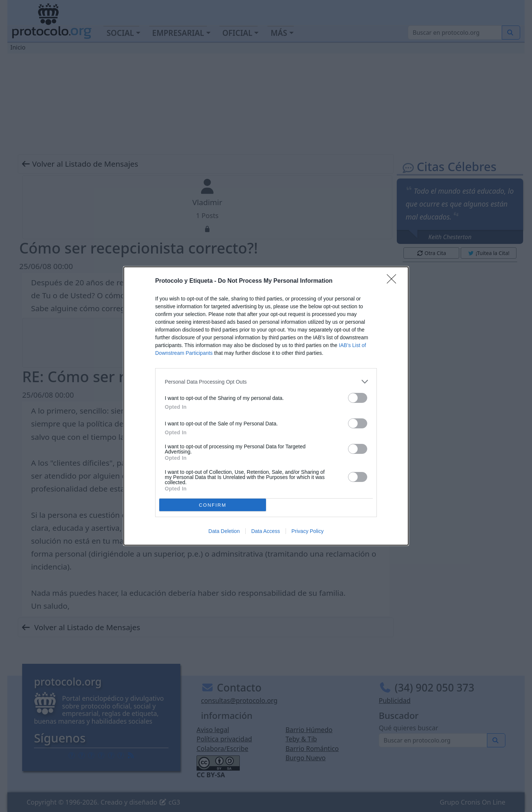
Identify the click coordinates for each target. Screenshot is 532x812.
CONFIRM (213, 505)
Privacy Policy (308, 531)
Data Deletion (224, 531)
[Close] (394, 281)
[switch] (358, 398)
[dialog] (266, 406)
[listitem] (266, 382)
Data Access (266, 531)
